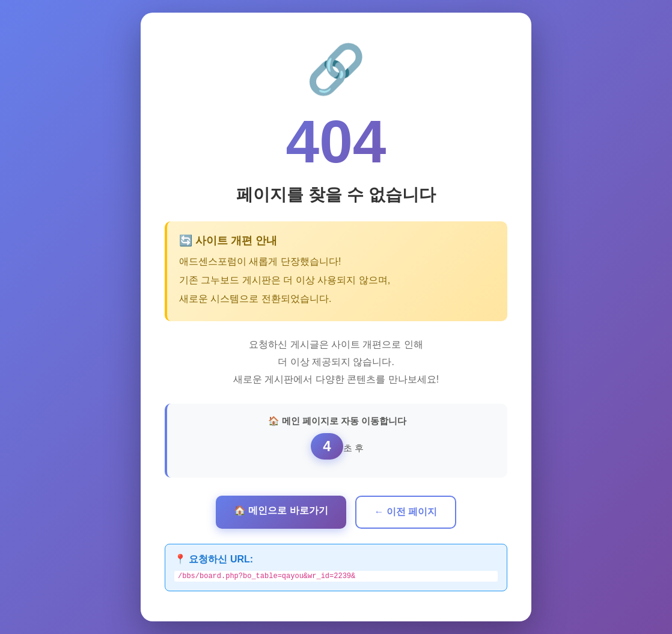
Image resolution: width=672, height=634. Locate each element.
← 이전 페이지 (406, 510)
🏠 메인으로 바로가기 (281, 509)
